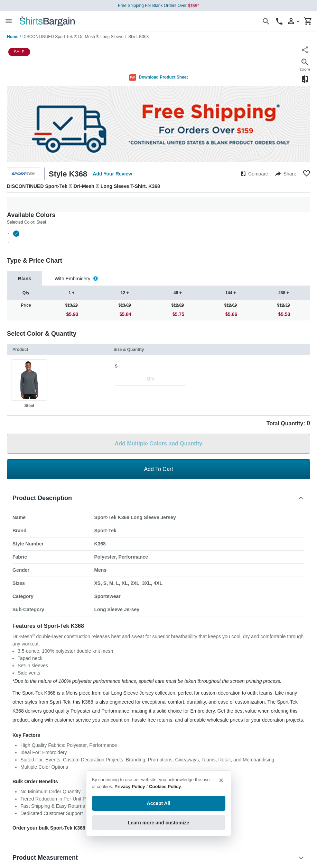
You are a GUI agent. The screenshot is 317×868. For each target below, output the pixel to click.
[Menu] (9, 21)
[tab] (25, 278)
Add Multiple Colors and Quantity (158, 444)
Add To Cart (158, 469)
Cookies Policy (165, 786)
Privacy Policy (130, 786)
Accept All (159, 803)
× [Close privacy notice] (221, 780)
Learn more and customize (158, 823)
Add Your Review (112, 174)
